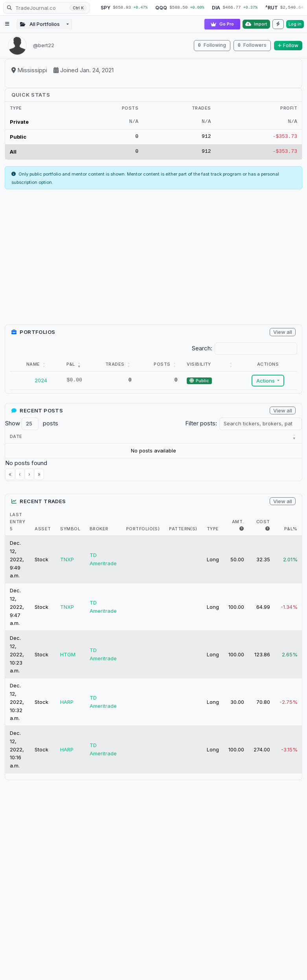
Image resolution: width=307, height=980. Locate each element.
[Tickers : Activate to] (158, 440)
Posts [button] (162, 367)
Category (56, 439)
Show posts (32, 427)
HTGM (68, 657)
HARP (67, 705)
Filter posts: (201, 426)
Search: (202, 351)
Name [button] (33, 367)
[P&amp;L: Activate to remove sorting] (69, 367)
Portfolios (280, 439)
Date (16, 439)
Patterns (234, 439)
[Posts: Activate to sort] (159, 367)
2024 (41, 383)
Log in (295, 24)
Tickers (153, 439)
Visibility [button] (199, 367)
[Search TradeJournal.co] (46, 8)
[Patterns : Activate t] (239, 440)
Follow (288, 45)
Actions (266, 383)
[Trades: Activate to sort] (112, 367)
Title (94, 439)
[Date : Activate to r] (22, 440)
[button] (16, 439)
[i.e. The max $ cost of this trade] (267, 531)
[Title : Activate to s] (111, 440)
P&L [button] (71, 367)
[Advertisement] (153, 263)
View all (283, 335)
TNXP (67, 562)
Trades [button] (115, 367)
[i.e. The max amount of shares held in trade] (242, 531)
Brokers (193, 439)
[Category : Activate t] (61, 440)
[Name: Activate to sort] (31, 367)
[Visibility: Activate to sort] (210, 367)
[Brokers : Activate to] (198, 440)
